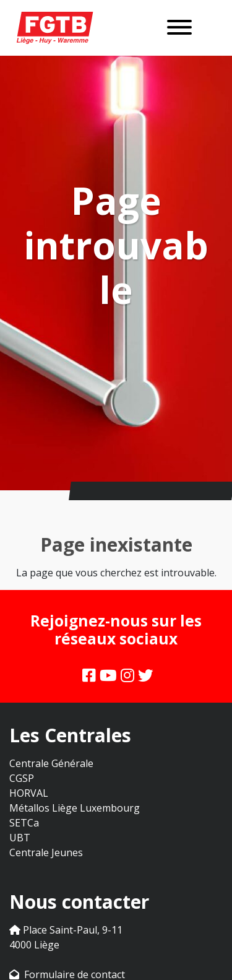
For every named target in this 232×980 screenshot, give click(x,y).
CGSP (22, 778)
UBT (20, 838)
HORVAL (29, 793)
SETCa (24, 823)
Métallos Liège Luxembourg (75, 808)
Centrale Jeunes (46, 852)
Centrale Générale (51, 763)
